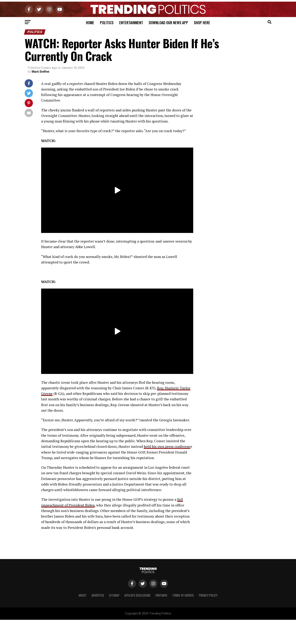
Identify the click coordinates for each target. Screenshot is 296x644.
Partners (161, 595)
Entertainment (131, 23)
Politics (107, 23)
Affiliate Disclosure (137, 595)
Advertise (98, 595)
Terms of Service (183, 595)
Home (90, 23)
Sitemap (114, 595)
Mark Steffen (40, 72)
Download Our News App (168, 23)
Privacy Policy (208, 595)
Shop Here (202, 23)
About (83, 595)
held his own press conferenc (167, 446)
